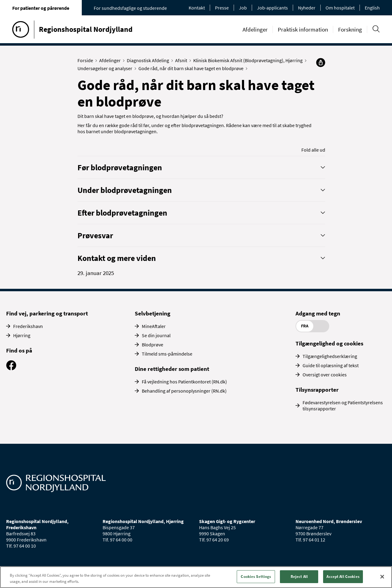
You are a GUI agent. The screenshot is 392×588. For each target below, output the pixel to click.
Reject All (299, 577)
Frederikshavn (28, 326)
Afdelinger (255, 29)
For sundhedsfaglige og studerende (130, 8)
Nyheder (307, 8)
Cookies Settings (256, 577)
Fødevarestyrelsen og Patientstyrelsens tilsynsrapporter (343, 405)
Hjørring (22, 335)
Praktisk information (303, 29)
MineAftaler (154, 326)
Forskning (350, 29)
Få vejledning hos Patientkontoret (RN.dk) (184, 382)
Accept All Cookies (343, 577)
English (372, 8)
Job (243, 8)
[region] (196, 577)
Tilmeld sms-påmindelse (167, 354)
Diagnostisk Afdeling (149, 60)
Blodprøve (153, 345)
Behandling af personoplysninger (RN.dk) (184, 391)
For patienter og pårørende (41, 8)
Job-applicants (272, 8)
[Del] (321, 62)
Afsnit (183, 60)
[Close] (382, 577)
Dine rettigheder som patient (172, 369)
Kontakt (197, 8)
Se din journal (156, 335)
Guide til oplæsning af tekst (331, 365)
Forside (87, 60)
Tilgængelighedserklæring (330, 356)
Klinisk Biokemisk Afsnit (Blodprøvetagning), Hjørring (249, 60)
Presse (222, 8)
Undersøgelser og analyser (106, 68)
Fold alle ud (313, 150)
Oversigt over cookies (325, 375)
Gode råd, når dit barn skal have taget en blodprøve (192, 68)
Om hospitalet (340, 8)
